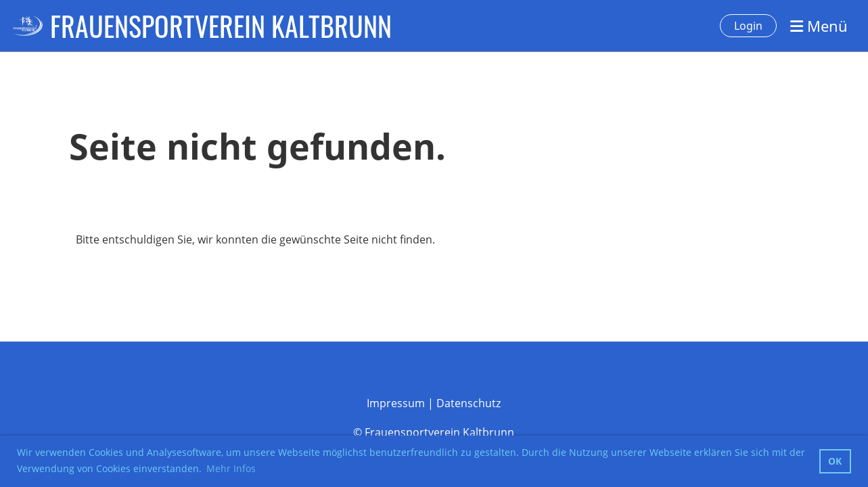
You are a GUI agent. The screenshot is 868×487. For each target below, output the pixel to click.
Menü (819, 26)
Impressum (396, 403)
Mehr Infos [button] (231, 468)
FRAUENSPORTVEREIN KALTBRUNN (221, 26)
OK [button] (835, 461)
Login (748, 26)
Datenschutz (469, 403)
